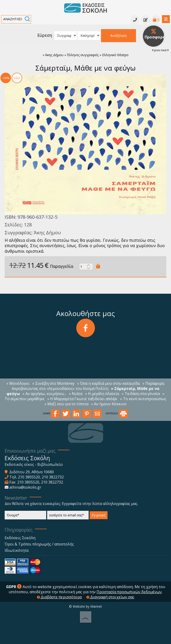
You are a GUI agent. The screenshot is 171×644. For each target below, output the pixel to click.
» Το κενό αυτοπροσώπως (143, 399)
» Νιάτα (76, 394)
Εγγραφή (99, 515)
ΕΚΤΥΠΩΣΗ (117, 413)
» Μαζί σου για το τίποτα (66, 404)
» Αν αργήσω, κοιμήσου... (44, 394)
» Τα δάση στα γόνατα (141, 394)
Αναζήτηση (119, 36)
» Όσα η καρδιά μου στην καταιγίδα (108, 383)
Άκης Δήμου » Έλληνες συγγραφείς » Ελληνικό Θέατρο (87, 55)
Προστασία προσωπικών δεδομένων (129, 592)
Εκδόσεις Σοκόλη (20, 538)
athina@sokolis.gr (25, 487)
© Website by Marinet (85, 606)
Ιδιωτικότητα (17, 550)
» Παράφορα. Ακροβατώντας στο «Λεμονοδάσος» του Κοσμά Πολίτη (88, 386)
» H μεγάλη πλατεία (102, 394)
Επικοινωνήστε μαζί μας (30, 451)
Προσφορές (155, 34)
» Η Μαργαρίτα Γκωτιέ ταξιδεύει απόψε (82, 399)
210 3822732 (53, 477)
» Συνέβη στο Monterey (53, 383)
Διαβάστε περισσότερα (59, 597)
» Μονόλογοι (18, 383)
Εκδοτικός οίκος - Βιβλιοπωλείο (34, 464)
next (165, 50)
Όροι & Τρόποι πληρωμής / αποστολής (39, 544)
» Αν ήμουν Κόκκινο (109, 404)
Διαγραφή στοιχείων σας (110, 597)
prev (156, 50)
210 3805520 (29, 477)
